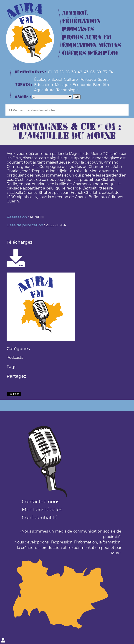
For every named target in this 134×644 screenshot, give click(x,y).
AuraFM (37, 217)
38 (74, 72)
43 (86, 72)
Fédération (81, 21)
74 (111, 72)
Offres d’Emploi (90, 53)
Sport (103, 80)
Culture (71, 80)
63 (92, 72)
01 (50, 72)
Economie (82, 85)
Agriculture (44, 90)
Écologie (42, 80)
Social (57, 80)
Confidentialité (40, 517)
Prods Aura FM (87, 37)
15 (62, 72)
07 (56, 72)
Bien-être (102, 85)
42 (80, 72)
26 (67, 72)
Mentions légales (42, 509)
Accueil (75, 13)
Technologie (68, 90)
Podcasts (78, 29)
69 (99, 72)
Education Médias (92, 45)
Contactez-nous (41, 501)
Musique (63, 85)
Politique (88, 80)
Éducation (44, 85)
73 (105, 72)
